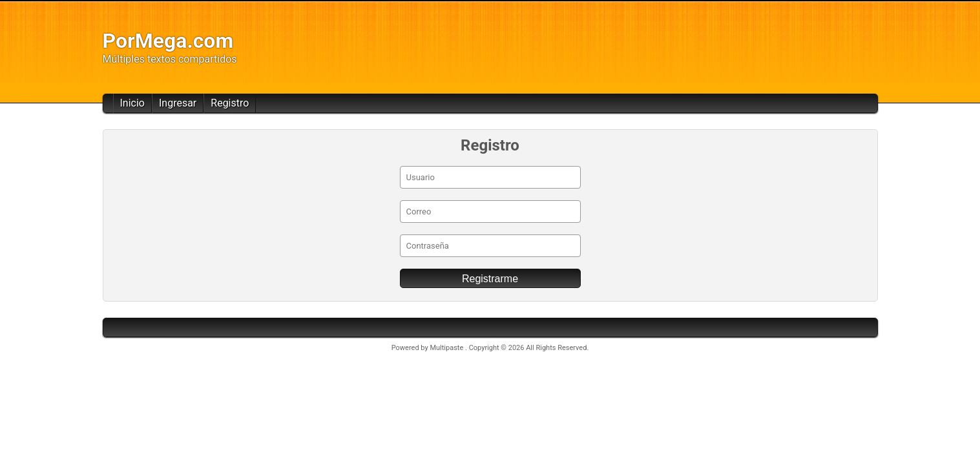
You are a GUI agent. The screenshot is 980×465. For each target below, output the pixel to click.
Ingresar (178, 103)
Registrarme (490, 279)
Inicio (132, 103)
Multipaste (447, 348)
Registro (230, 103)
